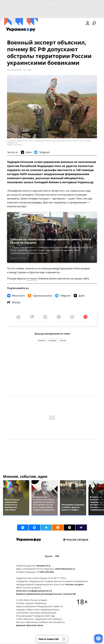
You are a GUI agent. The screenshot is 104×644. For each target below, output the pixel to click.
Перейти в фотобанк (15, 145)
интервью (32, 278)
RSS (57, 556)
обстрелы (53, 340)
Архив (49, 556)
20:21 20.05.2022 (14, 70)
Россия (63, 340)
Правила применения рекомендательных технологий (46, 594)
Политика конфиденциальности (34, 591)
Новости (42, 340)
